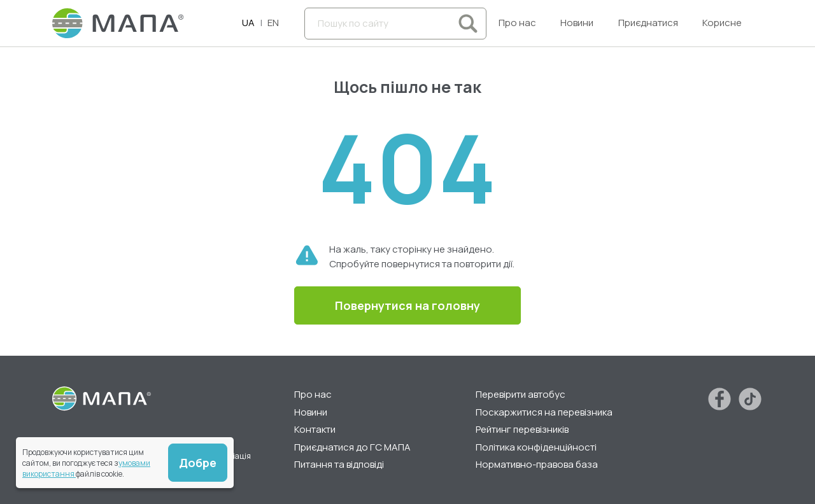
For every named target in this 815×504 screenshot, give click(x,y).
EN (273, 23)
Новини (577, 23)
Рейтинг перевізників (522, 429)
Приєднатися (648, 23)
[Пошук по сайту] (395, 24)
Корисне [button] (722, 23)
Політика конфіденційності (536, 447)
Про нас (517, 23)
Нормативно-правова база (537, 464)
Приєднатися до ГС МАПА (352, 447)
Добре (198, 463)
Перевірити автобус (521, 394)
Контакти (315, 429)
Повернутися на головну (407, 305)
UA (248, 23)
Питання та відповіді (339, 464)
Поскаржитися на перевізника (544, 412)
